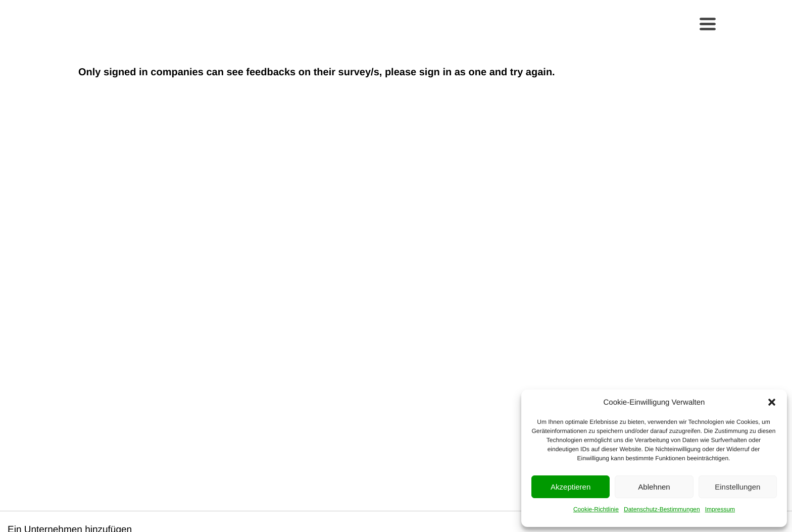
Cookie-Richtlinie (596, 509)
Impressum (720, 509)
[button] (772, 402)
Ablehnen (654, 487)
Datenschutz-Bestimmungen (662, 509)
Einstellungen (737, 487)
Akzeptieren (571, 487)
